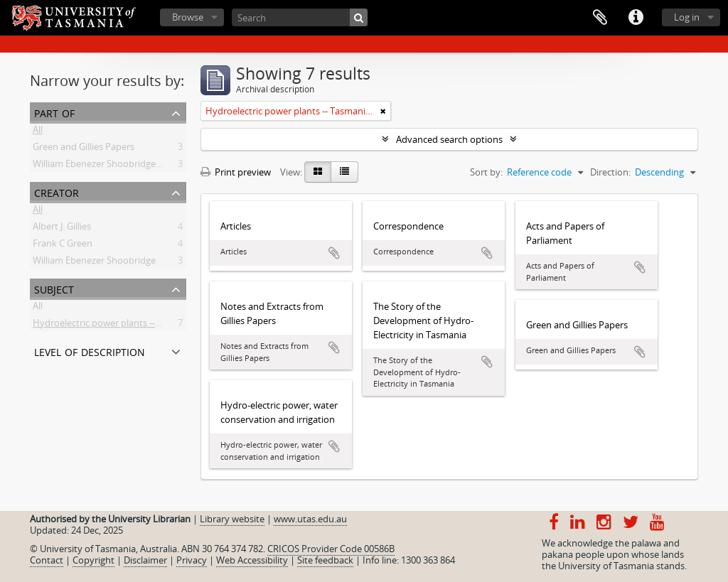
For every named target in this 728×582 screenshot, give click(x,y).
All (38, 132)
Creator (57, 192)
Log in (687, 17)
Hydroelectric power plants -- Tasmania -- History (136, 325)
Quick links (636, 18)
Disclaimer (145, 560)
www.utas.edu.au (310, 519)
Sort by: (486, 172)
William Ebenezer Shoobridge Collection (116, 166)
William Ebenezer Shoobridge (94, 263)
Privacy (192, 560)
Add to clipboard (334, 253)
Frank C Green (63, 246)
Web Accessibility (252, 560)
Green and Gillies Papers (84, 149)
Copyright (93, 560)
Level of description (90, 351)
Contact (47, 560)
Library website (232, 519)
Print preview (236, 172)
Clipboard (600, 18)
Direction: (610, 172)
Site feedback (325, 560)
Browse (188, 17)
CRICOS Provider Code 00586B (331, 549)
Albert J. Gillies (62, 229)
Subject (54, 288)
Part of (54, 112)
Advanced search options (449, 139)
